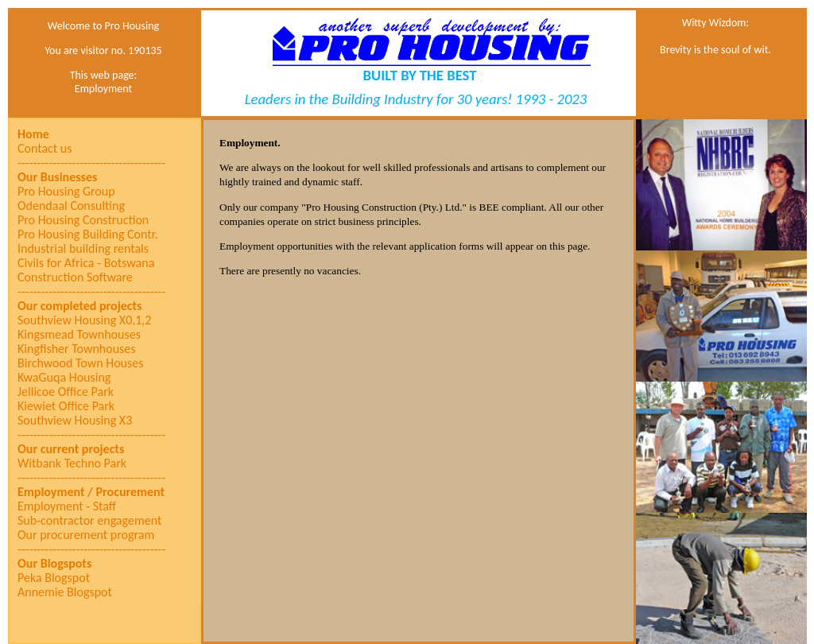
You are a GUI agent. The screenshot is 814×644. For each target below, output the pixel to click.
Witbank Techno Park (72, 464)
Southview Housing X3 (75, 421)
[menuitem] (91, 134)
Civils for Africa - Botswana (86, 263)
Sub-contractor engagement (89, 521)
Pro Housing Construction (83, 220)
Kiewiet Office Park (66, 406)
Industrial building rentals (83, 249)
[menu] (91, 363)
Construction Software (75, 277)
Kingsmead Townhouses (79, 335)
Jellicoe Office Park (66, 392)
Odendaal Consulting (71, 206)
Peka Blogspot (54, 578)
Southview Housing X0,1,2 (84, 320)
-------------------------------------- (91, 163)
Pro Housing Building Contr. (88, 235)
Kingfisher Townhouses (77, 349)
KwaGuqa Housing (64, 378)
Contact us (45, 149)
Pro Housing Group (66, 192)
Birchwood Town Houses (80, 363)
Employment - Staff (67, 506)
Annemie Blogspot (65, 592)
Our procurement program (86, 535)
